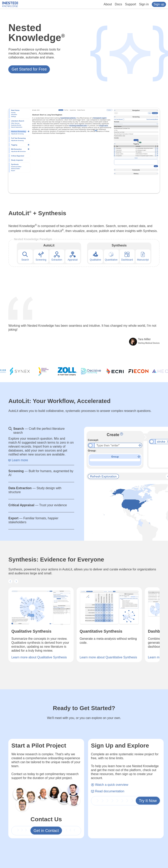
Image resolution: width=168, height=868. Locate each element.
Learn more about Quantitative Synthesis (108, 657)
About (108, 4)
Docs (118, 4)
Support (131, 4)
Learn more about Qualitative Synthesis (39, 657)
